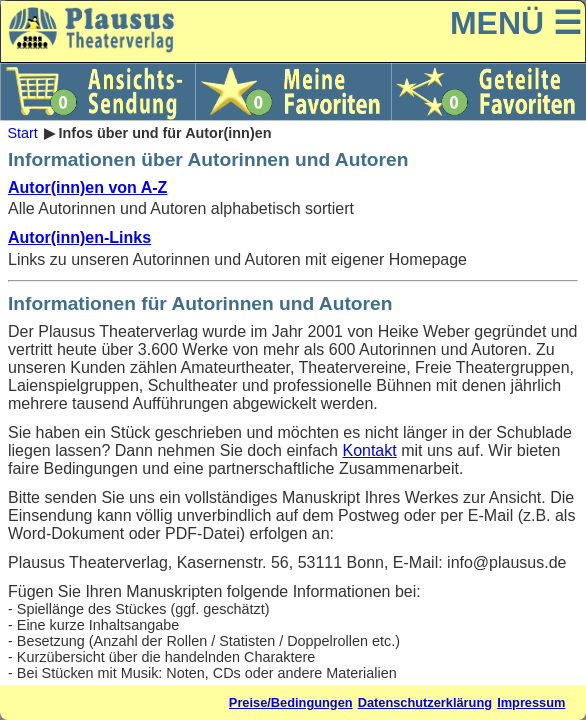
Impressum (531, 702)
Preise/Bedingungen (291, 702)
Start (22, 133)
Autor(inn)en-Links (79, 237)
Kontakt (369, 450)
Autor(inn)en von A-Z (87, 187)
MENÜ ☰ (516, 23)
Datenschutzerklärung (425, 702)
